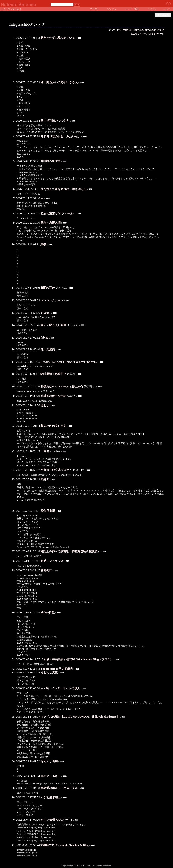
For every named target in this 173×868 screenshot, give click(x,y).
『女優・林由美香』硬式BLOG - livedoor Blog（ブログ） (77, 659)
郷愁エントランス (52, 561)
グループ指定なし (125, 30)
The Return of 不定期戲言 (57, 669)
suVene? (46, 313)
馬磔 (43, 244)
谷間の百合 (48, 288)
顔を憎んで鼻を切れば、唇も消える (63, 189)
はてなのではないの (155, 30)
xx (42, 198)
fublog (45, 338)
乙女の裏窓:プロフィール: (58, 213)
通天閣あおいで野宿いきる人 (59, 82)
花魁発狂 (46, 570)
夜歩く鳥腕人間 (51, 223)
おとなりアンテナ (139, 34)
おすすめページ (157, 34)
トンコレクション (52, 300)
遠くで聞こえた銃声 (53, 325)
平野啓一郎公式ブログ (55, 470)
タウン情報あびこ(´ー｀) (56, 820)
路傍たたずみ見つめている (58, 38)
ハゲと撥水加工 (51, 797)
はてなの (139, 30)
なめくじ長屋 (49, 761)
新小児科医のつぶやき (55, 121)
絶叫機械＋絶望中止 (53, 374)
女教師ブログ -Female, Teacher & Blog (64, 845)
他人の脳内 (48, 349)
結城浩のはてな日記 (53, 396)
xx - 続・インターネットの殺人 (60, 688)
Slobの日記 (48, 613)
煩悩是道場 (48, 511)
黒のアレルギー (51, 776)
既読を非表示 (163, 15)
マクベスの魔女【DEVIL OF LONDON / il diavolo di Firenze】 (80, 717)
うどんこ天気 (49, 672)
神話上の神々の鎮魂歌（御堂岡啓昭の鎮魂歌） (70, 551)
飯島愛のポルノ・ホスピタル (59, 788)
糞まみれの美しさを (53, 426)
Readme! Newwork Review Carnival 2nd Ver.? (69, 362)
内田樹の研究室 (50, 161)
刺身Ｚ (45, 479)
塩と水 (45, 405)
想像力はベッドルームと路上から (62, 386)
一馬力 (45, 451)
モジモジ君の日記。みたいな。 (61, 136)
